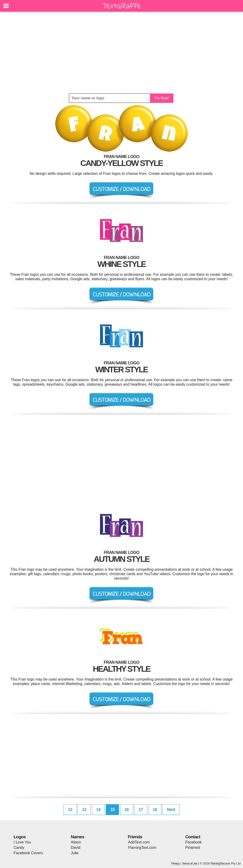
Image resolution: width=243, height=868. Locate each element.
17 (141, 810)
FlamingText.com (142, 848)
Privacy (175, 863)
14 (98, 810)
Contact (193, 837)
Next (171, 810)
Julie (75, 853)
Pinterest (193, 848)
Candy (19, 848)
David (76, 848)
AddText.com (139, 842)
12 (70, 810)
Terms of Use (190, 863)
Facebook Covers (28, 853)
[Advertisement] (121, 53)
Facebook (193, 842)
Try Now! (162, 98)
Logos (20, 837)
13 (84, 810)
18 (155, 810)
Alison (76, 842)
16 (127, 810)
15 (112, 810)
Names (77, 837)
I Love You (22, 842)
